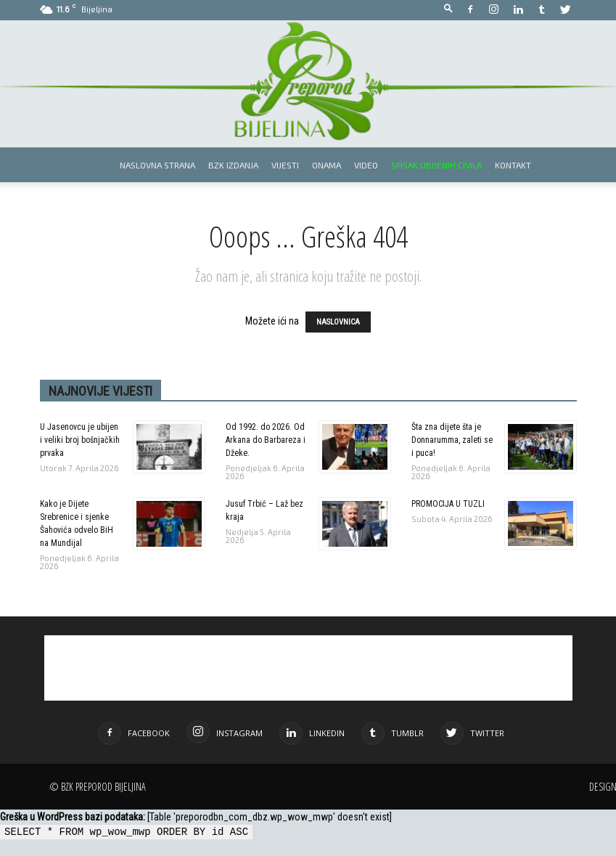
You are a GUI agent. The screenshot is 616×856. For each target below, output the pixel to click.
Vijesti (285, 165)
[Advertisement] (308, 668)
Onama (327, 165)
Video (366, 165)
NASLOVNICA (338, 322)
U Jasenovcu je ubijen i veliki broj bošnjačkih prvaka (80, 440)
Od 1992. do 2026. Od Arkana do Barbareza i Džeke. (266, 440)
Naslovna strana (157, 165)
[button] (448, 9)
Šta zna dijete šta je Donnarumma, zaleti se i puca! (452, 440)
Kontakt (513, 165)
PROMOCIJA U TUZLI (448, 504)
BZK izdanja (233, 165)
